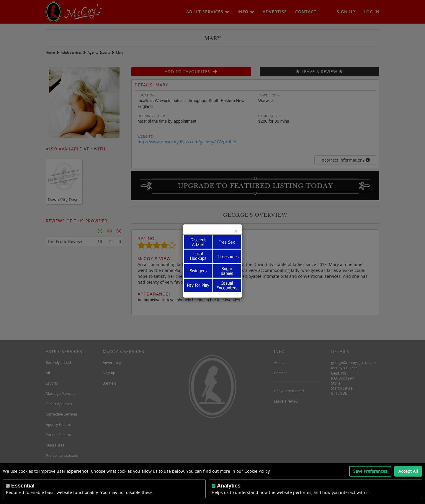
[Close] (236, 231)
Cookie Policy (257, 471)
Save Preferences (370, 471)
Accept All (408, 471)
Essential (23, 486)
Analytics (229, 486)
